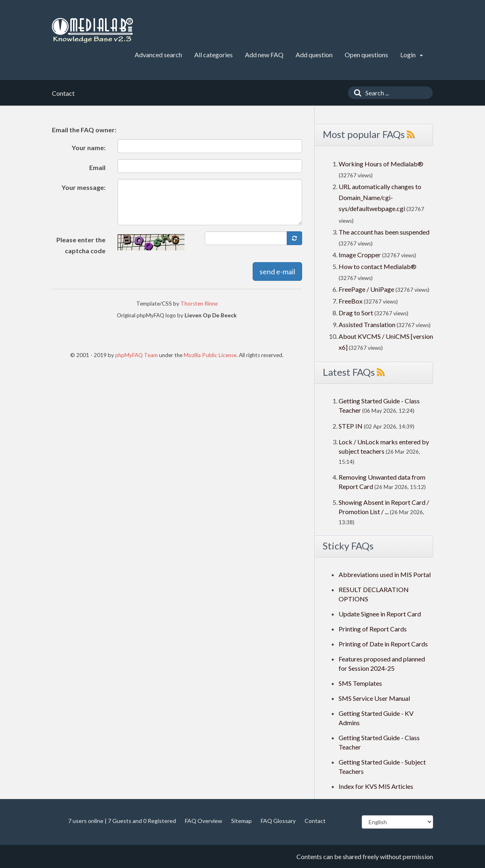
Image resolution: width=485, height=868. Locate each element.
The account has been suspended (384, 232)
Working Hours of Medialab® (381, 164)
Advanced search (158, 55)
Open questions (366, 55)
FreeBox (351, 301)
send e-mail (277, 271)
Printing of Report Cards (373, 629)
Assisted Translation (367, 324)
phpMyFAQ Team (136, 355)
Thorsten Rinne (199, 304)
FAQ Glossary (278, 821)
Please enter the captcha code (81, 245)
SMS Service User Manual (374, 698)
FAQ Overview (204, 821)
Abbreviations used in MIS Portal (385, 574)
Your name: (89, 148)
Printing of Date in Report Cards (383, 644)
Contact (315, 821)
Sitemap (241, 821)
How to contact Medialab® (378, 266)
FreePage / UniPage (366, 289)
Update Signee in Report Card (380, 614)
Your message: (84, 187)
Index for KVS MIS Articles (376, 786)
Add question (314, 55)
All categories (214, 55)
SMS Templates (360, 683)
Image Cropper (360, 255)
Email (97, 167)
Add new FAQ (264, 55)
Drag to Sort (356, 313)
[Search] (356, 93)
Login (412, 55)
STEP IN (351, 426)
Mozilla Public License (210, 355)
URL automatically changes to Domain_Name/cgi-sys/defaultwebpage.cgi (380, 197)
